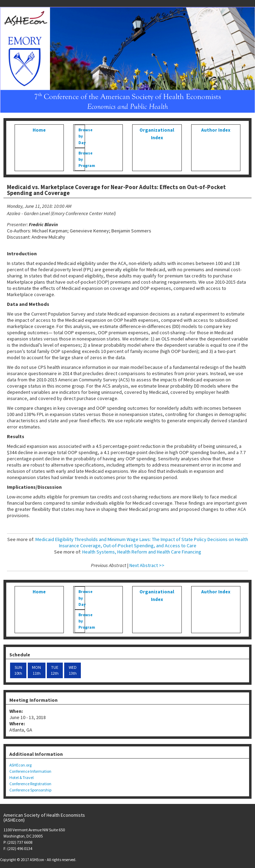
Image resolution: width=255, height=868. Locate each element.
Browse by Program (82, 159)
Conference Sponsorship (30, 790)
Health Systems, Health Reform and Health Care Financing (142, 552)
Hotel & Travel (22, 777)
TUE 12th (55, 670)
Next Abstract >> (147, 565)
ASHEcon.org (20, 765)
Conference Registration (30, 784)
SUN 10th (18, 670)
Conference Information (30, 771)
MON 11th (36, 670)
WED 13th (73, 670)
